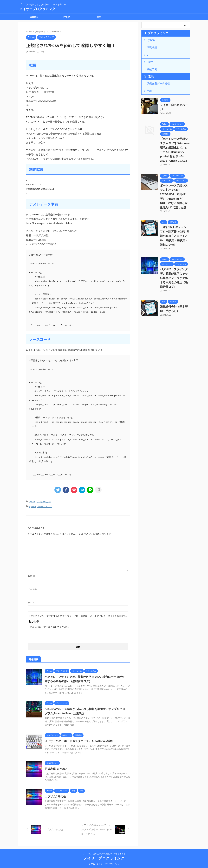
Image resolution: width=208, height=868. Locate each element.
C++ (148, 53)
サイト (31, 602)
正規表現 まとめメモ (57, 768)
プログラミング (44, 501)
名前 (31, 575)
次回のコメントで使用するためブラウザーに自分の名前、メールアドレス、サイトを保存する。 (79, 615)
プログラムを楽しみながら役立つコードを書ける (104, 853)
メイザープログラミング (37, 9)
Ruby (149, 60)
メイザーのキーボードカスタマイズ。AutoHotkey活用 (77, 740)
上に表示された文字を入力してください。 (49, 626)
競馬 (99, 17)
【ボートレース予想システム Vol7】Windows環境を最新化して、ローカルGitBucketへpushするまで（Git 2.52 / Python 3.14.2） (175, 142)
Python (66, 17)
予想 (148, 87)
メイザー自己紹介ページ (173, 101)
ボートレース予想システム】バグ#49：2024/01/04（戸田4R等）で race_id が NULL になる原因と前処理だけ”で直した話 (175, 184)
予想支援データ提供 (156, 80)
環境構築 (150, 46)
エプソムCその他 (55, 796)
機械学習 (150, 66)
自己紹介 (34, 17)
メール (32, 588)
